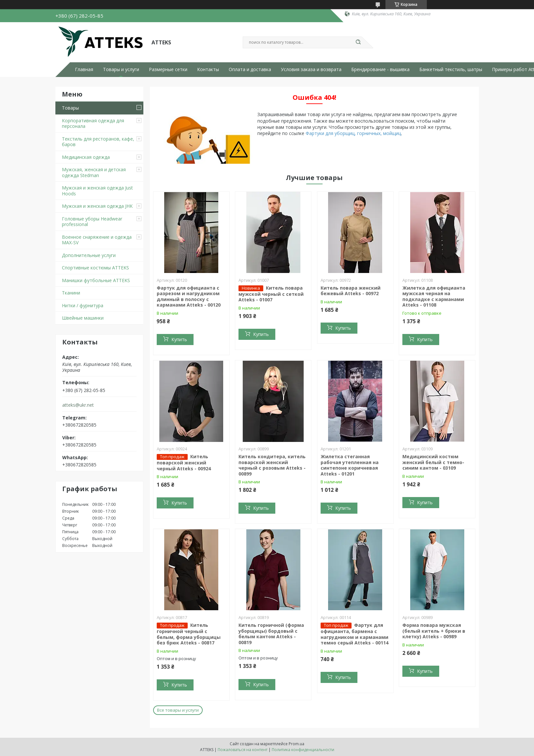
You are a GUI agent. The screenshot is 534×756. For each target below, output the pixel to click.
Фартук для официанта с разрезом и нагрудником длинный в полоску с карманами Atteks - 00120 (189, 296)
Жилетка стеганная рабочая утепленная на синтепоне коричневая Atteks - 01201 (350, 465)
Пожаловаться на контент (243, 750)
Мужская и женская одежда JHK (97, 206)
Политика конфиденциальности (303, 750)
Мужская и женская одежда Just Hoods (97, 191)
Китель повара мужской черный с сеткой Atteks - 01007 (271, 294)
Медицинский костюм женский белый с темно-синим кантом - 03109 (433, 462)
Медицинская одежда (86, 157)
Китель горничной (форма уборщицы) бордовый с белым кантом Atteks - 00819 (271, 634)
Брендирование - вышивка (380, 69)
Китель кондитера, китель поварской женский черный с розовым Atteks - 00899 (272, 465)
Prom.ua (296, 744)
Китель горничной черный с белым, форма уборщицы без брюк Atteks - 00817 (189, 634)
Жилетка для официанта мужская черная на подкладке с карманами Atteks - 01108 (434, 296)
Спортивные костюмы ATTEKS (95, 268)
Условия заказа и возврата (311, 69)
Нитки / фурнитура (83, 305)
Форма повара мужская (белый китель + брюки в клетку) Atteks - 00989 (434, 631)
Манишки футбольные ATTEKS (96, 280)
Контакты (208, 69)
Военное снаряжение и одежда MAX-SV (97, 240)
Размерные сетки (168, 69)
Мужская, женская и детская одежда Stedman (94, 172)
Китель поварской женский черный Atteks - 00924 (184, 462)
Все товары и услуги (178, 710)
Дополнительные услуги (89, 255)
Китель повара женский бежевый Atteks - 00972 (351, 291)
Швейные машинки (83, 318)
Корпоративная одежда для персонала (93, 123)
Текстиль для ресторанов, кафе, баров (98, 142)
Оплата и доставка (250, 69)
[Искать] (358, 42)
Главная (84, 69)
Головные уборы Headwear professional (92, 222)
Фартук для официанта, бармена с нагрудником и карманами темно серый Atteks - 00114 (354, 634)
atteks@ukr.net (78, 405)
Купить (179, 339)
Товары (70, 108)
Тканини (71, 293)
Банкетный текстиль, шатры (451, 69)
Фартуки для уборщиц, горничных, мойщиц (353, 133)
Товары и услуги (121, 69)
